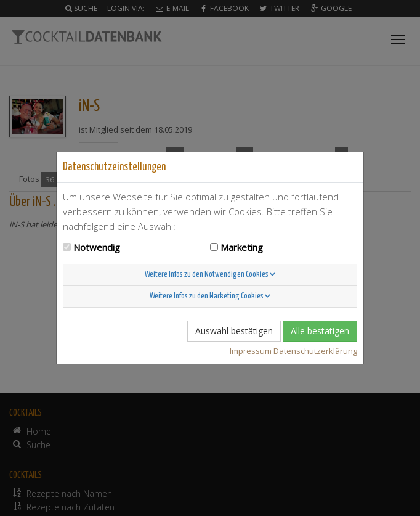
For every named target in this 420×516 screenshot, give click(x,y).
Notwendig (97, 247)
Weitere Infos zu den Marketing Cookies (210, 296)
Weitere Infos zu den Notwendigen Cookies (210, 275)
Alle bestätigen (320, 331)
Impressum (251, 351)
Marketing (242, 247)
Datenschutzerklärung (315, 351)
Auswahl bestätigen (234, 331)
